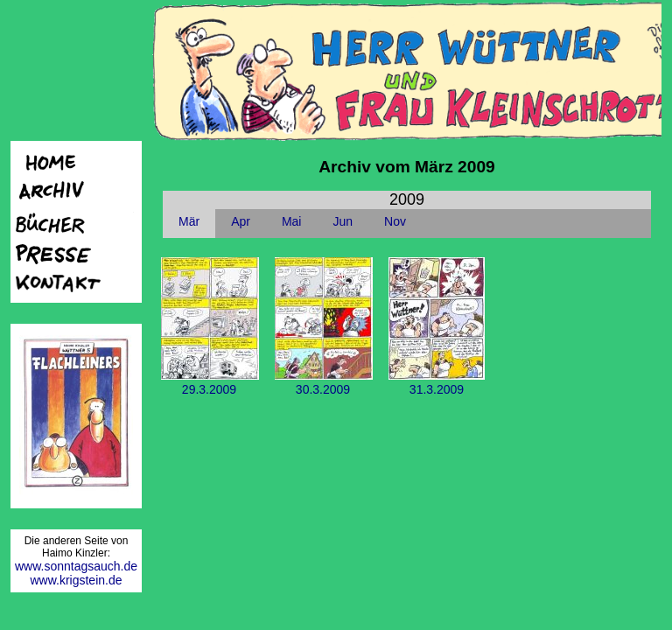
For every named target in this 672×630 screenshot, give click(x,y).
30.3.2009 (324, 382)
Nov (395, 221)
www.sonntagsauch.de (76, 566)
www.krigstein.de (76, 580)
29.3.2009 (210, 382)
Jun (343, 221)
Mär (189, 221)
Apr (241, 221)
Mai (292, 221)
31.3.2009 (437, 382)
